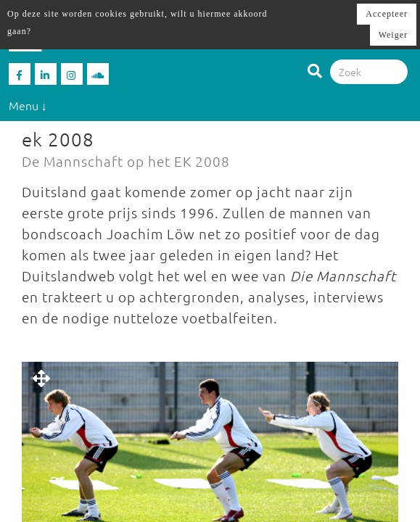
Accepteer (387, 14)
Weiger (393, 35)
